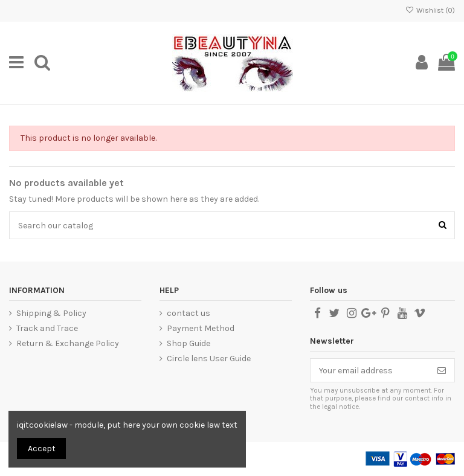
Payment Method (201, 328)
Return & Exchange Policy (68, 343)
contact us (188, 313)
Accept (42, 449)
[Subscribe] (442, 370)
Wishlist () (430, 10)
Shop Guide (188, 343)
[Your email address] (370, 370)
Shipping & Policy (51, 313)
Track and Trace (47, 328)
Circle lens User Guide (209, 359)
